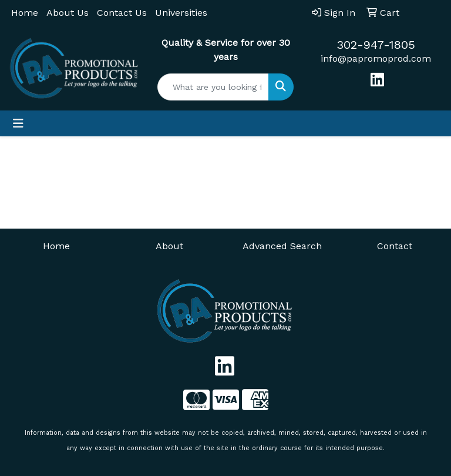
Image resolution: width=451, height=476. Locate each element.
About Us (68, 13)
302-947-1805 (376, 45)
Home (25, 13)
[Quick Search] (213, 87)
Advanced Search (282, 246)
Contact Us (122, 13)
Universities (181, 13)
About (169, 246)
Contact (395, 246)
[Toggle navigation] (18, 123)
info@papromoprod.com (376, 58)
